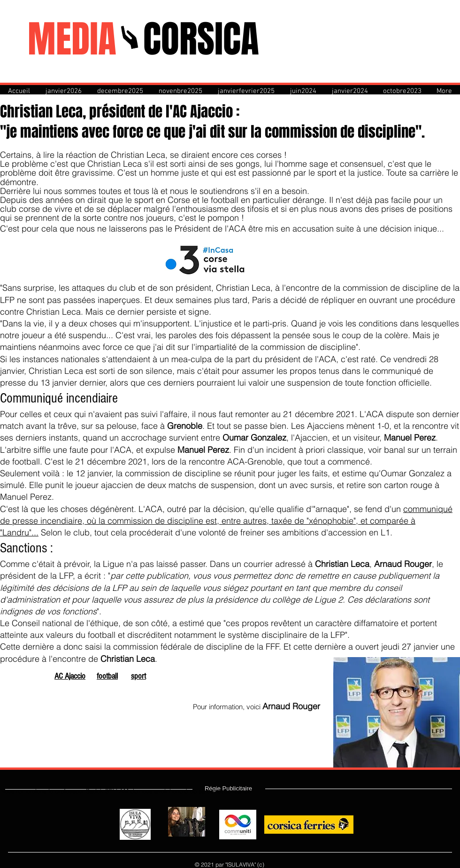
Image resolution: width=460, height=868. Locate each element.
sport (138, 676)
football (107, 676)
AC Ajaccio (70, 676)
